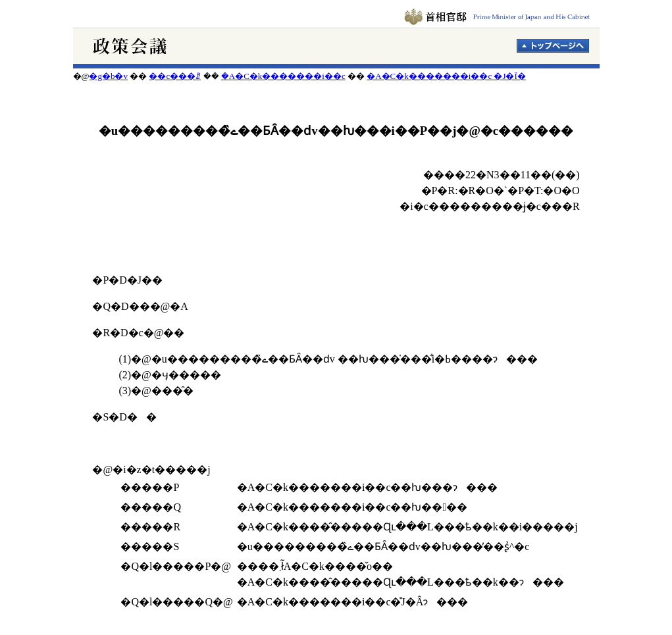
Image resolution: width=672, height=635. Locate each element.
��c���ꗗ (175, 76)
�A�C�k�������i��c (283, 76)
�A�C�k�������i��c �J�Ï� (446, 76)
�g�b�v (108, 76)
